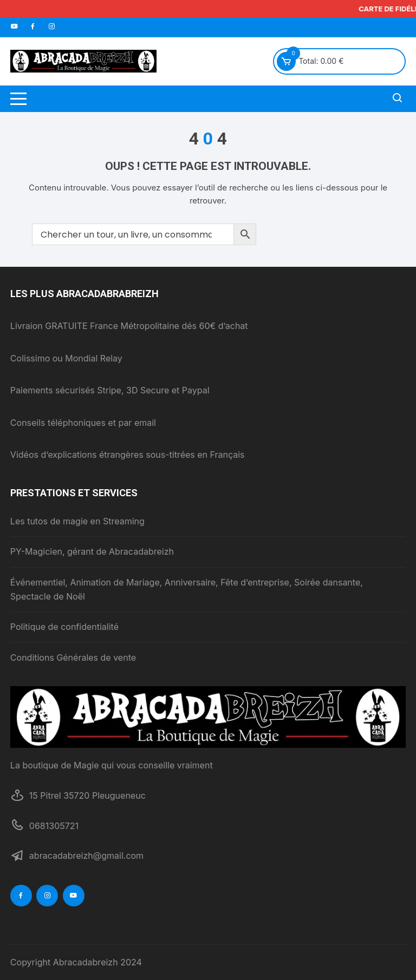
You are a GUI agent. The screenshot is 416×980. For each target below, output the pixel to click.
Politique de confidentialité (64, 627)
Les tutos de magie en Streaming (77, 521)
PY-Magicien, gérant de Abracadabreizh (92, 551)
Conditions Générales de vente (73, 657)
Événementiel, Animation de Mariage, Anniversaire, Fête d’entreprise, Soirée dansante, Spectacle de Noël (187, 589)
